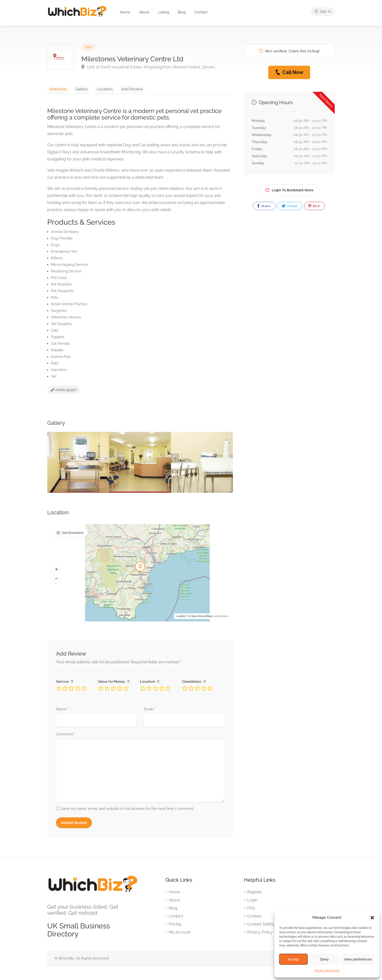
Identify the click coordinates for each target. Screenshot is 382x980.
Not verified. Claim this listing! (289, 51)
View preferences (358, 959)
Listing (164, 12)
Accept (294, 959)
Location (95, 89)
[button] (372, 918)
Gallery (76, 89)
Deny (324, 959)
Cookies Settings (262, 925)
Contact (201, 12)
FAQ (251, 909)
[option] (140, 464)
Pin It (314, 206)
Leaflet (181, 617)
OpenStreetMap (202, 617)
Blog (182, 12)
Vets (89, 47)
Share (264, 206)
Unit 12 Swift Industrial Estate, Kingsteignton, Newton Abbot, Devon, (148, 67)
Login (252, 901)
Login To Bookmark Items (289, 189)
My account (180, 933)
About (144, 12)
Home (125, 12)
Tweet (289, 206)
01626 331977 (64, 391)
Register (255, 893)
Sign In (323, 12)
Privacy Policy (260, 933)
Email (150, 711)
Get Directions (72, 535)
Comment (66, 736)
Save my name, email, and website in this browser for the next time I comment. (128, 810)
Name (62, 711)
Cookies (254, 917)
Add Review (119, 89)
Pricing (175, 925)
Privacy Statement (327, 971)
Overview (56, 89)
